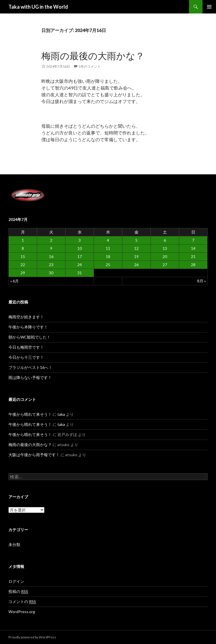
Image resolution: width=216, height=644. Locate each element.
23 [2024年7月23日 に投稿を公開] (51, 265)
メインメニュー (209, 7)
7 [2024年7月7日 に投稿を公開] (193, 240)
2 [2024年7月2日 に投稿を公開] (51, 240)
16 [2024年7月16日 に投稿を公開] (51, 256)
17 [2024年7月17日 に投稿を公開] (80, 256)
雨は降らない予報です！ (30, 377)
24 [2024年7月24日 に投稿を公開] (80, 265)
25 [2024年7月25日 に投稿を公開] (108, 265)
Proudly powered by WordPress (32, 637)
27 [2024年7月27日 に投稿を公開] (165, 265)
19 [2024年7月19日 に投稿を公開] (136, 256)
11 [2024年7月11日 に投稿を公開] (108, 248)
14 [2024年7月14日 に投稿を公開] (193, 248)
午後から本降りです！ (28, 327)
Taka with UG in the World (38, 7)
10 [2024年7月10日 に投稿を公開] (80, 248)
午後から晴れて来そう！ (30, 414)
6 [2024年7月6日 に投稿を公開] (165, 240)
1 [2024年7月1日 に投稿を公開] (23, 240)
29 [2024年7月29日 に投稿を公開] (23, 273)
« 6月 (14, 281)
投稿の (18, 592)
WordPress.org (22, 612)
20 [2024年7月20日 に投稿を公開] (165, 256)
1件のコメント (90, 66)
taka (61, 414)
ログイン (16, 581)
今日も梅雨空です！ (26, 347)
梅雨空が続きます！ (26, 317)
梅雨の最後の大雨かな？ (93, 56)
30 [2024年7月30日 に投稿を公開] (51, 273)
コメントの (22, 602)
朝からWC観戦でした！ (30, 337)
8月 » (202, 281)
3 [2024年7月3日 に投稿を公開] (80, 240)
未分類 (14, 544)
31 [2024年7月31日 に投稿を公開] (80, 273)
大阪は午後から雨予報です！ (34, 455)
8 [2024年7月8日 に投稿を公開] (23, 248)
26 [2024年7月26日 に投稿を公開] (136, 265)
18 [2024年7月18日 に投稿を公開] (108, 256)
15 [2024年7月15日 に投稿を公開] (23, 256)
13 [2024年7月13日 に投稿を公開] (165, 248)
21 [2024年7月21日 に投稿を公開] (193, 256)
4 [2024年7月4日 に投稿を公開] (108, 240)
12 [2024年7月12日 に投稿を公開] (136, 248)
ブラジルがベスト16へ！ (30, 367)
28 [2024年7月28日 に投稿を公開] (193, 265)
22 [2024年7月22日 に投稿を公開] (23, 265)
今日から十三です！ (26, 357)
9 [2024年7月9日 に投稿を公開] (51, 248)
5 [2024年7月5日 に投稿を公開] (136, 240)
